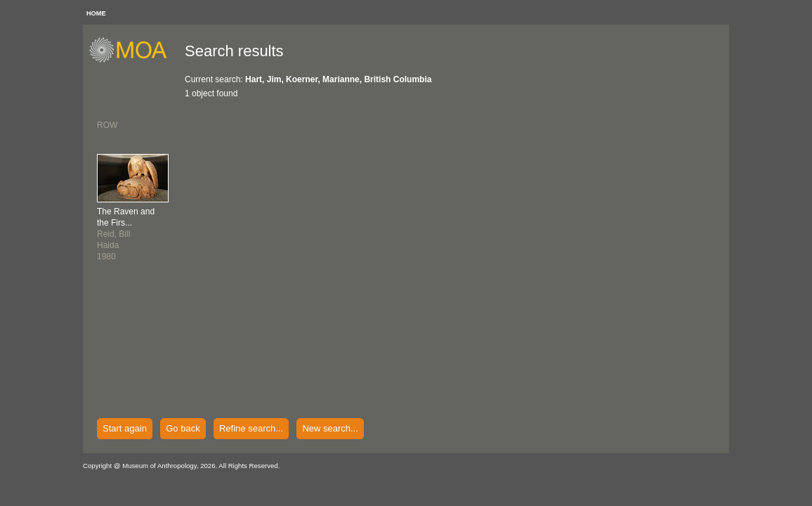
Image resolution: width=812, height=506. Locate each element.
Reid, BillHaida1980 (126, 234)
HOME (96, 13)
